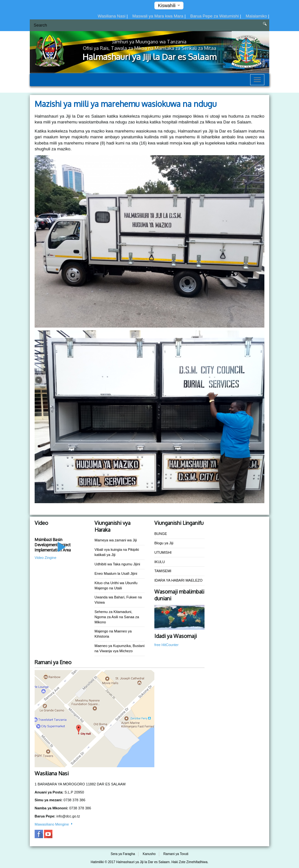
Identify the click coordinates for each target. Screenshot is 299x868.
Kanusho (149, 854)
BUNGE (161, 534)
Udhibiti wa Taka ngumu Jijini (117, 564)
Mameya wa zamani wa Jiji (116, 540)
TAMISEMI (163, 571)
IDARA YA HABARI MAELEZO (178, 580)
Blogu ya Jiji (164, 543)
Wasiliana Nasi (112, 16)
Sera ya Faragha (123, 854)
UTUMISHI (163, 552)
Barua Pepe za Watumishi (215, 16)
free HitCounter (166, 645)
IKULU (160, 562)
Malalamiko (257, 16)
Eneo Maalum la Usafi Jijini (116, 573)
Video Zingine (45, 558)
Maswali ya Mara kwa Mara (158, 16)
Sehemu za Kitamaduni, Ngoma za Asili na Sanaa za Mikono (117, 617)
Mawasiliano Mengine (54, 824)
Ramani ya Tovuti (176, 854)
